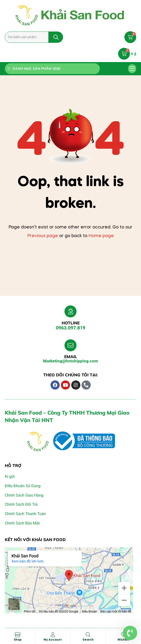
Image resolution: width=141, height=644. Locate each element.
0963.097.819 (70, 328)
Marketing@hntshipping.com (70, 361)
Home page (101, 236)
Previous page (43, 236)
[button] (132, 69)
